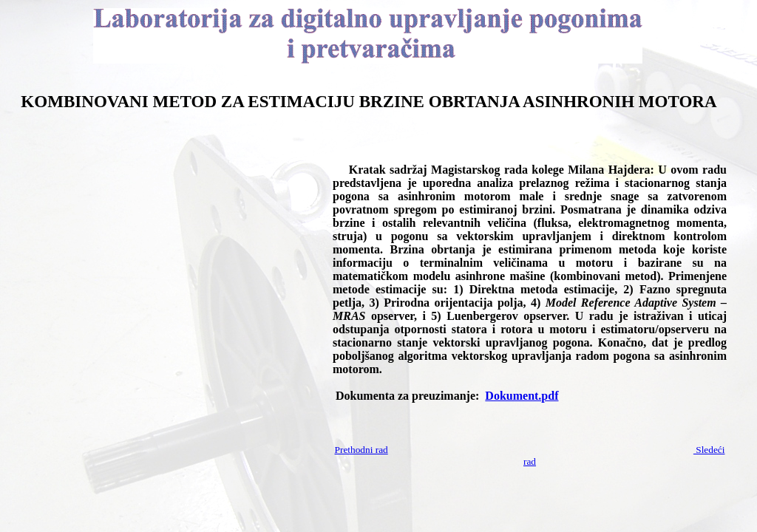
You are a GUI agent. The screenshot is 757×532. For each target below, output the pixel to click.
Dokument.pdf (522, 396)
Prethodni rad (361, 450)
